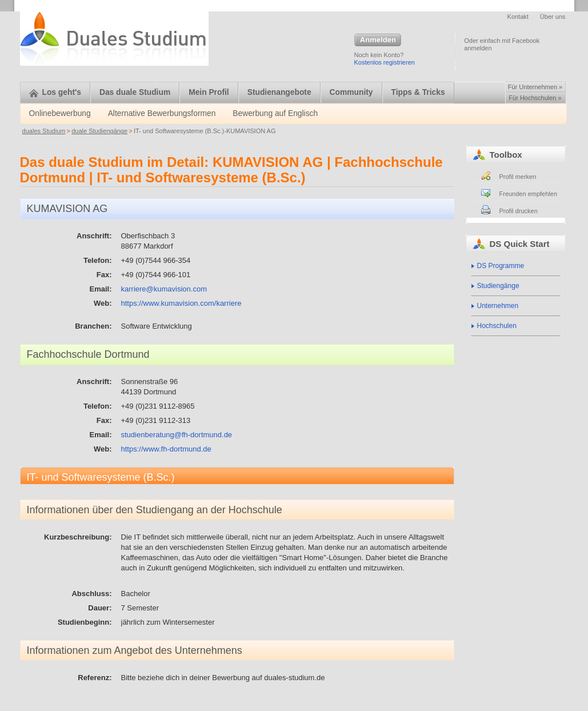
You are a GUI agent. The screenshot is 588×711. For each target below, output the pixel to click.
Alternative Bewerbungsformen (162, 113)
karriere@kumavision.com (164, 289)
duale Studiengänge (99, 131)
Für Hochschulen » (535, 98)
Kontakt (518, 17)
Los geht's (55, 92)
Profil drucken (519, 211)
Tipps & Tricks (418, 92)
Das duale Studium (135, 92)
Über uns (553, 17)
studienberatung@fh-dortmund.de (177, 435)
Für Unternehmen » (535, 87)
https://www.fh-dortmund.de (166, 449)
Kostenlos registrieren (385, 62)
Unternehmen (498, 306)
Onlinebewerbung (60, 113)
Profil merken (518, 177)
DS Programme (501, 266)
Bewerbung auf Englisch (275, 113)
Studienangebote (279, 92)
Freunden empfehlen (529, 194)
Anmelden (378, 41)
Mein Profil (209, 92)
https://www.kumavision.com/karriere (181, 303)
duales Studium (44, 131)
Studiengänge (498, 286)
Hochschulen (497, 326)
